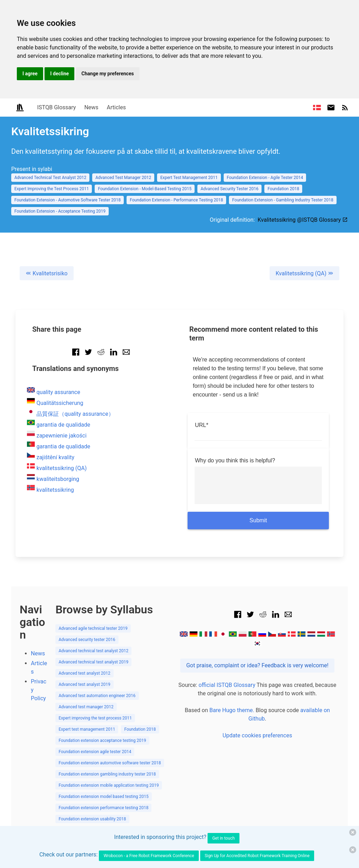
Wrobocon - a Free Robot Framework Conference (149, 856)
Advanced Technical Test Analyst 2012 (50, 178)
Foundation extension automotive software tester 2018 (110, 763)
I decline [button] (59, 74)
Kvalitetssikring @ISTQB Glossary (303, 220)
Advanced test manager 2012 (86, 707)
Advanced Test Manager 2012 (123, 178)
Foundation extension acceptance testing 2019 (102, 740)
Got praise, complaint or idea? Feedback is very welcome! (257, 665)
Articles (116, 107)
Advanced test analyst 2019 (84, 684)
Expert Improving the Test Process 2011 (52, 189)
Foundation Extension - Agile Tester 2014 (265, 178)
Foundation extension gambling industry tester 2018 (107, 774)
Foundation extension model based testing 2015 (104, 797)
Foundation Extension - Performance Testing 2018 (176, 200)
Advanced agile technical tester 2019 (93, 628)
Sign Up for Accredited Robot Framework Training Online (257, 856)
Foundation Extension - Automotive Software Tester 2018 (67, 200)
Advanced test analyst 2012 (84, 673)
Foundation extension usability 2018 (92, 819)
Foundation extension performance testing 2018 (103, 808)
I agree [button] (30, 74)
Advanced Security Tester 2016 (229, 189)
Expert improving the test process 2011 (95, 718)
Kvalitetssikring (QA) (304, 273)
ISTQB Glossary (56, 107)
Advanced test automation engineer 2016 (97, 696)
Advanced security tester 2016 (87, 640)
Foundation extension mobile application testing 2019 (109, 785)
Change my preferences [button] (107, 74)
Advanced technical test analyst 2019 (93, 662)
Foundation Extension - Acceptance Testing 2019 (60, 211)
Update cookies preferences (257, 735)
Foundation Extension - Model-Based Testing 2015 (145, 189)
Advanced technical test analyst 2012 (93, 651)
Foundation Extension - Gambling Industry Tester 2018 (283, 200)
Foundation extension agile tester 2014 (95, 752)
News (91, 107)
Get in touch (223, 838)
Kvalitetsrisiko (47, 273)
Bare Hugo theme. (232, 710)
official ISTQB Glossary (227, 685)
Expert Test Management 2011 (189, 178)
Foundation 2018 (283, 189)
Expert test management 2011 (87, 729)
